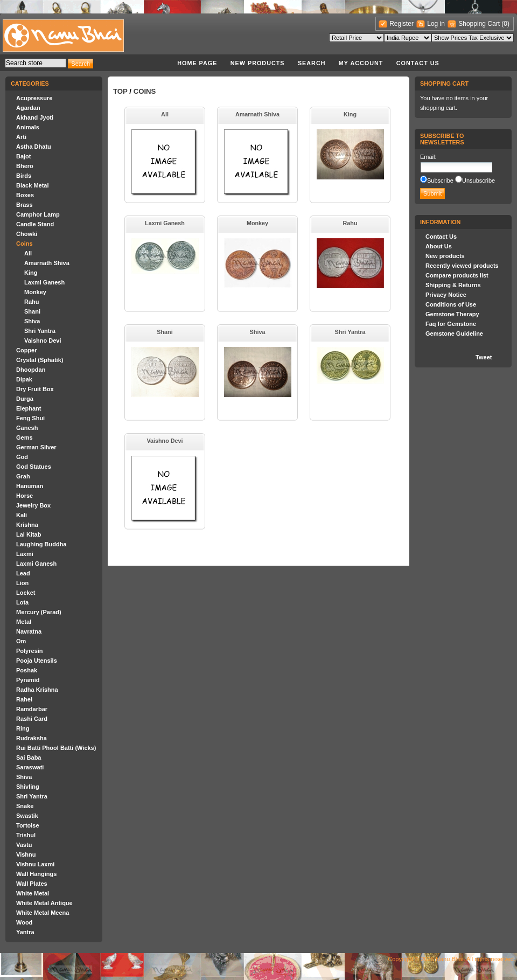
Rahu (32, 302)
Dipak (24, 379)
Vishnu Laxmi (35, 864)
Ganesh (27, 428)
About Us (439, 246)
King (31, 273)
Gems (25, 437)
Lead (23, 573)
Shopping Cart (480, 24)
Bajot (24, 156)
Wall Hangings (36, 874)
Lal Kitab (29, 534)
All (28, 253)
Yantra (25, 932)
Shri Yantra (40, 331)
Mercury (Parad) (39, 612)
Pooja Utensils (37, 661)
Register (401, 24)
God (22, 457)
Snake (25, 806)
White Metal (33, 893)
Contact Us (418, 63)
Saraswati (30, 767)
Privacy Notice (446, 295)
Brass (25, 205)
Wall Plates (32, 884)
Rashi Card (32, 719)
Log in (436, 24)
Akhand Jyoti (35, 117)
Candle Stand (35, 224)
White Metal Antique (44, 903)
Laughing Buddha (41, 544)
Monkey (35, 292)
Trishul (26, 835)
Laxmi (25, 554)
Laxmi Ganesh (44, 282)
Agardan (28, 108)
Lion (22, 583)
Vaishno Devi (43, 340)
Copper (27, 350)
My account (361, 63)
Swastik (27, 816)
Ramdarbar (32, 709)
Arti (21, 137)
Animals (28, 127)
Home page (197, 63)
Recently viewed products (462, 266)
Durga (25, 399)
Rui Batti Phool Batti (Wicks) (56, 748)
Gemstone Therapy (452, 314)
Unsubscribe (478, 180)
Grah (23, 476)
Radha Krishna (37, 690)
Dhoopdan (31, 370)
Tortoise (28, 825)
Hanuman (30, 486)
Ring (23, 728)
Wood (24, 922)
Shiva (32, 321)
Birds (24, 176)
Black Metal (33, 185)
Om (21, 641)
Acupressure (34, 98)
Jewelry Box (33, 505)
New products (258, 63)
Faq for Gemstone (451, 324)
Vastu (24, 845)
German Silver (36, 447)
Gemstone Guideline (454, 333)
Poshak (27, 670)
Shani (32, 311)
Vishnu (26, 854)
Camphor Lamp (38, 214)
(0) (505, 24)
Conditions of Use (451, 304)
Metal (24, 622)
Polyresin (30, 651)
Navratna (29, 631)
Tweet (484, 357)
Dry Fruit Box (35, 389)
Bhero (25, 166)
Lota (22, 602)
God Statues (34, 467)
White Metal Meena (43, 913)
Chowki (27, 234)
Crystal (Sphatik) (40, 360)
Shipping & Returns (453, 285)
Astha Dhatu (34, 147)
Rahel (24, 699)
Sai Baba (29, 757)
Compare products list (457, 275)
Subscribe (440, 180)
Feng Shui (30, 418)
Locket (26, 593)
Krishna (27, 525)
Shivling (28, 787)
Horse (25, 496)
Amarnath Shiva (47, 263)
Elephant (29, 408)
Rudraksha (32, 738)
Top (120, 91)
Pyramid (28, 680)
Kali (22, 515)
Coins (25, 244)
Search (312, 63)
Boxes (25, 195)
